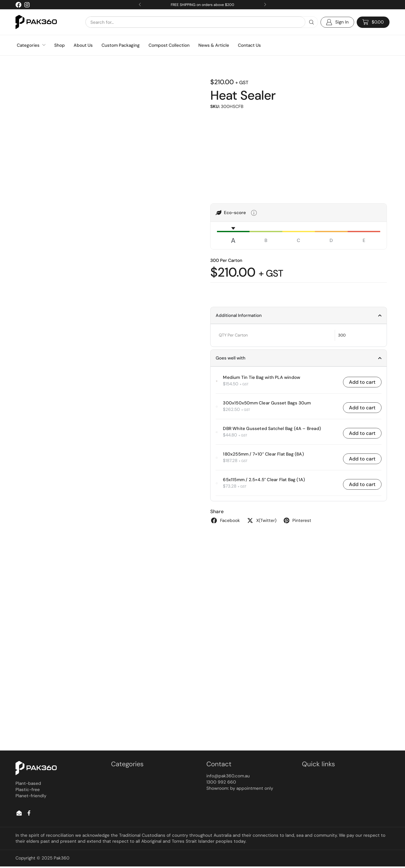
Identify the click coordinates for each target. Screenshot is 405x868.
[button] (373, 22)
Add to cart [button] (362, 382)
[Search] (311, 22)
